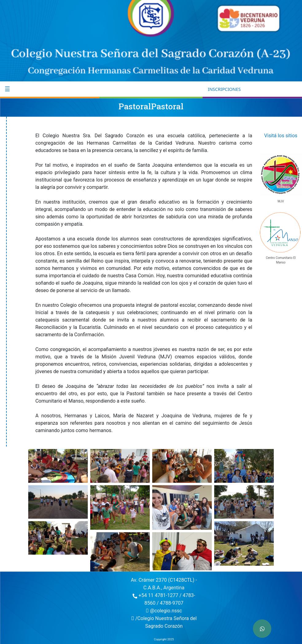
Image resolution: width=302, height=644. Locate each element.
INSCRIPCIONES (224, 89)
